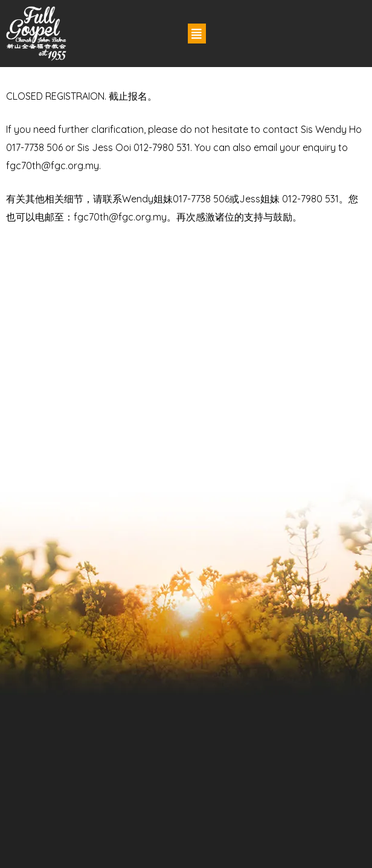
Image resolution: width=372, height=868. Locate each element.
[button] (197, 34)
